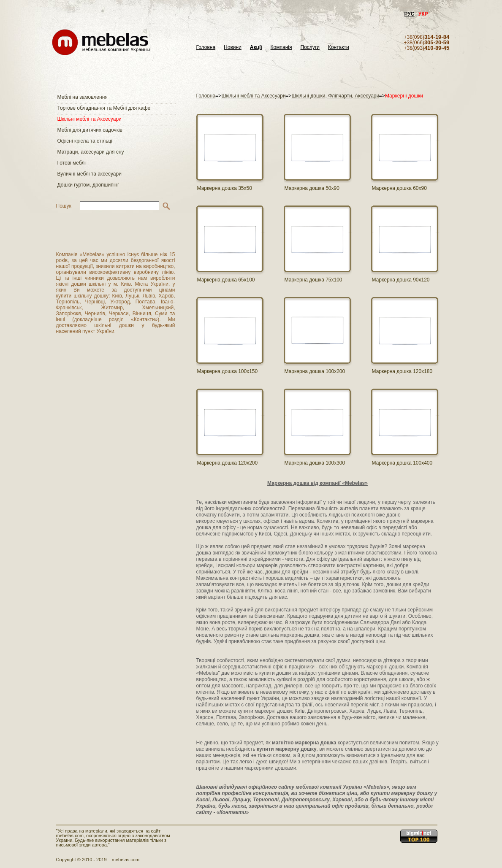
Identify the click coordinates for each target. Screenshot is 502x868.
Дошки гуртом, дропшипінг (88, 185)
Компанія (281, 47)
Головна (206, 47)
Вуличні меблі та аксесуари (90, 174)
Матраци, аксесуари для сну (91, 152)
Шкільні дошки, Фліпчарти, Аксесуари (335, 96)
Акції (256, 47)
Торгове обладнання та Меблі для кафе (104, 108)
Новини (233, 47)
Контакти (339, 47)
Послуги (310, 47)
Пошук (64, 206)
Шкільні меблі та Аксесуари (90, 119)
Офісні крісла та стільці (85, 141)
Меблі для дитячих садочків (90, 130)
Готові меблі (72, 163)
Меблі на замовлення (83, 97)
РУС (410, 14)
